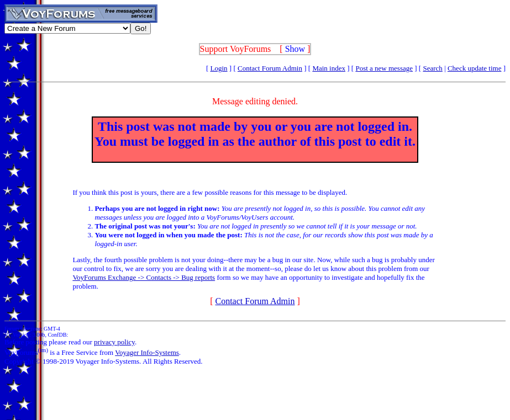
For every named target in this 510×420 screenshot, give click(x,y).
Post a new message (384, 68)
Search (432, 68)
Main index (329, 68)
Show (295, 49)
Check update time (474, 68)
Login (219, 68)
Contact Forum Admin (270, 68)
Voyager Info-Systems (147, 352)
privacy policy (114, 342)
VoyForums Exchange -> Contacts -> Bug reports (144, 277)
